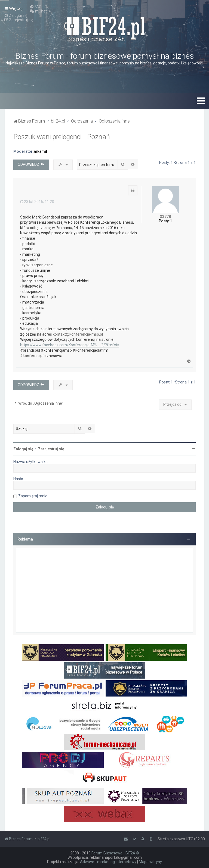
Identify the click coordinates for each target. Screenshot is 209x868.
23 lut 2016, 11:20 (37, 202)
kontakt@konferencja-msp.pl (78, 334)
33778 (165, 217)
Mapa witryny (150, 862)
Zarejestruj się (51, 449)
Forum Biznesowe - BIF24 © (115, 853)
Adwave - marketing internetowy (108, 862)
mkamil (40, 151)
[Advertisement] (104, 590)
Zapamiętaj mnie (33, 496)
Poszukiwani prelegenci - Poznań (62, 137)
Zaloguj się (23, 449)
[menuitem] (36, 7)
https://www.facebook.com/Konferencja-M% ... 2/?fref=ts (70, 345)
